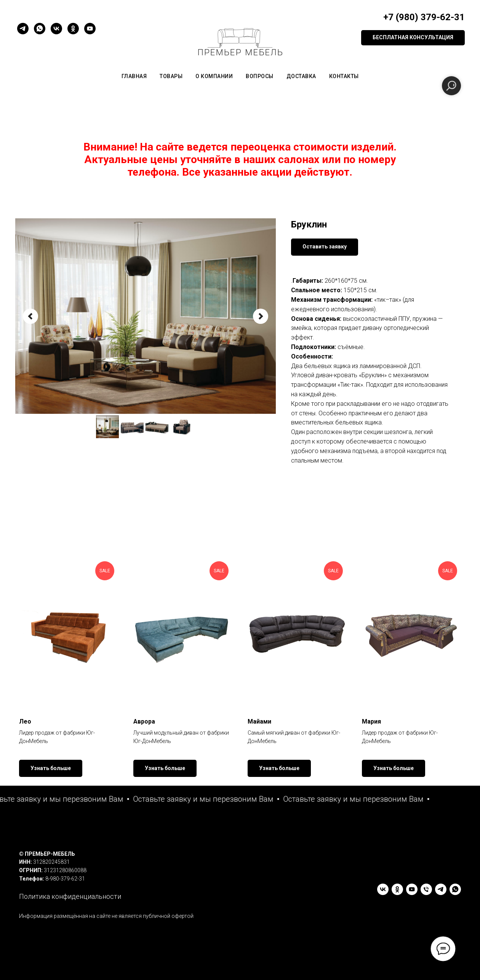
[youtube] (90, 29)
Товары (171, 76)
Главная (134, 76)
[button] (413, 38)
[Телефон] (426, 889)
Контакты (344, 76)
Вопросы (260, 76)
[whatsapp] (40, 29)
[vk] (56, 29)
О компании (214, 76)
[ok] (73, 29)
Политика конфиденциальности (70, 896)
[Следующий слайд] (261, 316)
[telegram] (23, 29)
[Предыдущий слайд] (30, 316)
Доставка (301, 76)
